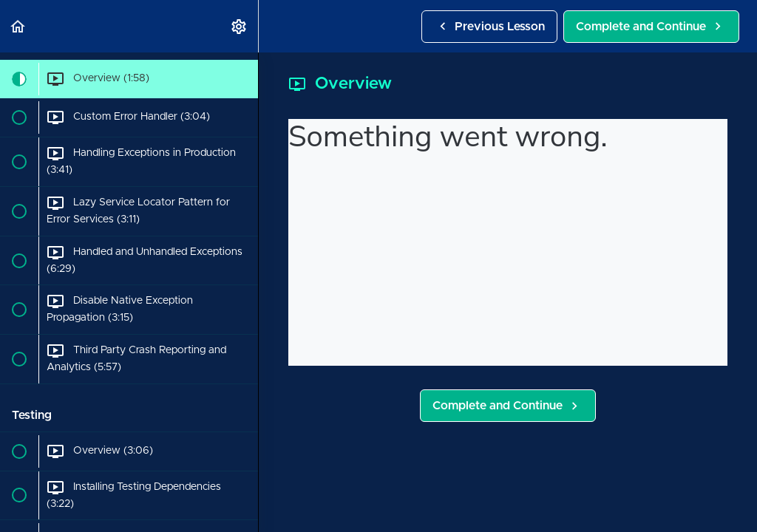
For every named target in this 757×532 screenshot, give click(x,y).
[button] (18, 26)
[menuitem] (240, 26)
